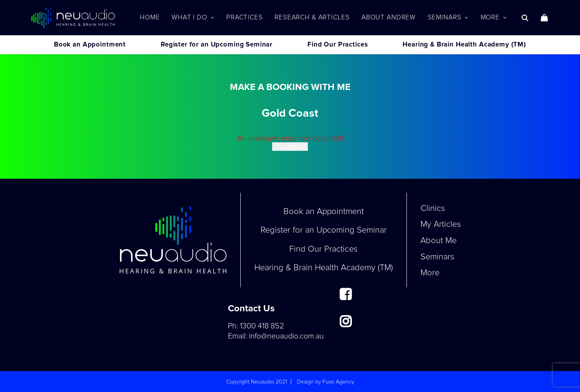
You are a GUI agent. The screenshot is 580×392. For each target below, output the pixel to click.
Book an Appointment (90, 45)
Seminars (448, 18)
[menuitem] (150, 18)
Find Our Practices (338, 45)
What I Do (193, 18)
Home (150, 18)
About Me (438, 241)
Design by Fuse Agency (326, 382)
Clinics (433, 209)
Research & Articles (312, 18)
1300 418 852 (262, 326)
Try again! (290, 147)
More (494, 18)
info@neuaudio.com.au (286, 336)
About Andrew (389, 18)
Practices (245, 18)
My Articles (441, 224)
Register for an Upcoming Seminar (217, 45)
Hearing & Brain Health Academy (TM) (464, 45)
